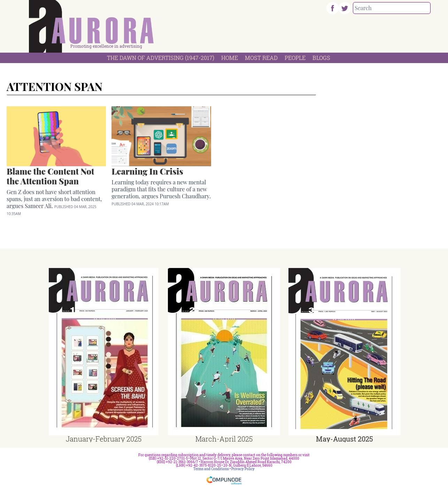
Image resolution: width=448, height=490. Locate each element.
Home (230, 58)
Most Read (261, 58)
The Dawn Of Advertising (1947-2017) (161, 58)
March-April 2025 (224, 439)
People (295, 58)
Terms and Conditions (211, 469)
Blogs (321, 58)
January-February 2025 (104, 439)
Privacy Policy (243, 469)
